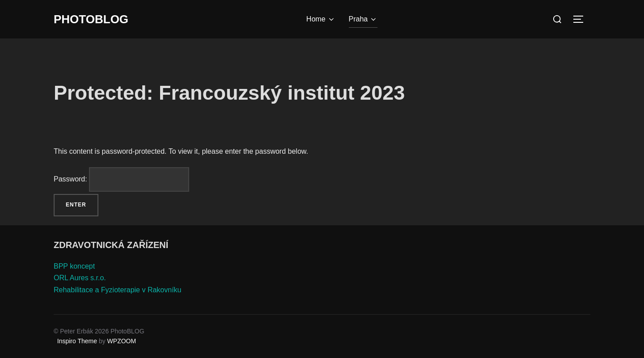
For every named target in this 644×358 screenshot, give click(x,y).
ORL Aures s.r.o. (80, 278)
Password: (121, 179)
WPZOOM (122, 341)
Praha (363, 19)
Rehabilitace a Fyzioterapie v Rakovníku (117, 290)
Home (321, 19)
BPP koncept (74, 266)
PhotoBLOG (91, 19)
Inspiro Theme (77, 341)
